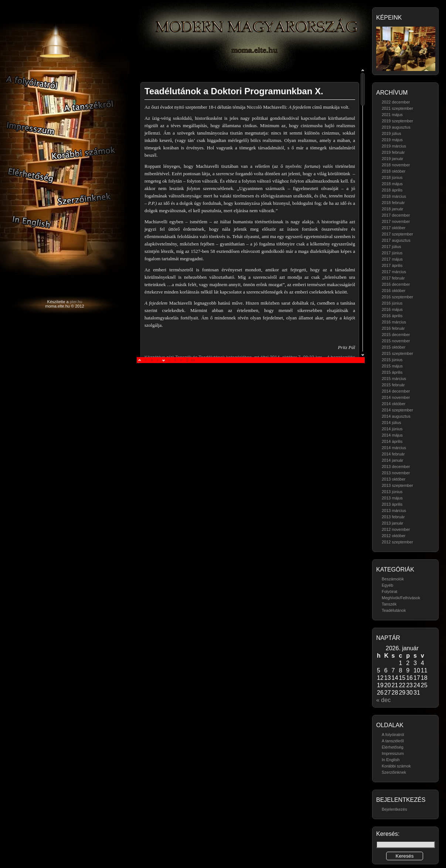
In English (391, 760)
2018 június (392, 177)
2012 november (396, 529)
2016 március (394, 322)
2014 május (392, 435)
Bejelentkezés (394, 809)
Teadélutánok (394, 610)
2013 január (392, 523)
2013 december (396, 467)
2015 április (392, 372)
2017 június (392, 253)
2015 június (392, 360)
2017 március (394, 272)
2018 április (392, 190)
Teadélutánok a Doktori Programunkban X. (234, 91)
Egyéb (387, 585)
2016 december (396, 284)
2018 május (392, 184)
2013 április (392, 504)
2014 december (396, 391)
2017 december (396, 215)
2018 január (392, 209)
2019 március (394, 146)
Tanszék (389, 604)
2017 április (392, 265)
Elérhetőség (393, 747)
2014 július (391, 423)
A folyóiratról (393, 735)
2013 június (392, 492)
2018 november (396, 165)
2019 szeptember (397, 121)
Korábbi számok (396, 766)
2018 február (393, 203)
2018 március (394, 196)
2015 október (394, 347)
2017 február (393, 278)
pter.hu (76, 302)
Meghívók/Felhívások (401, 598)
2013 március (394, 511)
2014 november (396, 397)
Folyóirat (389, 591)
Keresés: (388, 834)
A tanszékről (393, 741)
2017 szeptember (397, 234)
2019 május (392, 140)
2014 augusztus (396, 416)
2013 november (396, 473)
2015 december (396, 335)
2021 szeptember (397, 108)
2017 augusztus (396, 240)
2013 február (393, 517)
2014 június (392, 429)
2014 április (392, 441)
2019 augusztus (396, 127)
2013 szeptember (397, 485)
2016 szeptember (397, 297)
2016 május (392, 309)
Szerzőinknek (394, 772)
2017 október (394, 228)
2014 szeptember (397, 410)
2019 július (391, 133)
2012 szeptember (397, 542)
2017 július (391, 247)
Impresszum (393, 753)
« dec (383, 700)
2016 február (393, 328)
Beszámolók (393, 579)
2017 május (392, 259)
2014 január (392, 460)
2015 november (396, 341)
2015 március (394, 379)
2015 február (393, 385)
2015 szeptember (397, 353)
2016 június (392, 303)
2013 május (392, 498)
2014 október (394, 404)
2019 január (392, 159)
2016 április (392, 316)
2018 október (394, 171)
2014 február (393, 454)
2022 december (396, 102)
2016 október (394, 291)
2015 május (392, 366)
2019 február (393, 152)
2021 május (392, 115)
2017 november (396, 221)
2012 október (394, 536)
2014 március (394, 448)
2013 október (394, 479)
